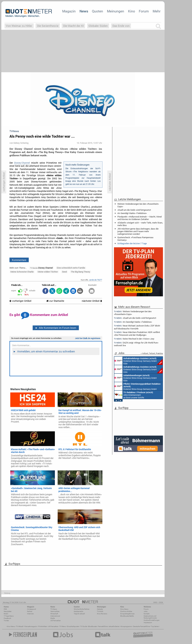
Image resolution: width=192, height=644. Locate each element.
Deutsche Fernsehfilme (141, 626)
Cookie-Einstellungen (152, 620)
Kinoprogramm (126, 626)
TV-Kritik (100, 611)
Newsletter (8, 611)
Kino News (11, 626)
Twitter (6, 621)
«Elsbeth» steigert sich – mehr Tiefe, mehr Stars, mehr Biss (140, 224)
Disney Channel (22, 163)
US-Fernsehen (56, 621)
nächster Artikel (92, 301)
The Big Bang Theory (80, 272)
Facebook (7, 618)
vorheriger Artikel (20, 301)
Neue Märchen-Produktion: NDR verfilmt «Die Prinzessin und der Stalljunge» (137, 334)
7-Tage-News (9, 616)
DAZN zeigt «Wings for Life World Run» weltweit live (136, 344)
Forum (144, 11)
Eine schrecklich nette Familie (71, 268)
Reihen (30, 611)
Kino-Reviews (102, 614)
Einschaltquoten (73, 626)
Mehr (157, 11)
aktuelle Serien (114, 626)
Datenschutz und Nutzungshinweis (150, 617)
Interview (30, 614)
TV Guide (84, 626)
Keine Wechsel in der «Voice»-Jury (134, 339)
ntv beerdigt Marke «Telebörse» (132, 213)
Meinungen (116, 11)
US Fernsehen (53, 626)
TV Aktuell (20, 626)
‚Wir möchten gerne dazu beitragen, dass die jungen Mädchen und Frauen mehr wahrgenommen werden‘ (138, 231)
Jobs (146, 611)
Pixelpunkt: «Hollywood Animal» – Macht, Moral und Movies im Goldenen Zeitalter (140, 218)
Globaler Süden (98, 26)
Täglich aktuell (79, 614)
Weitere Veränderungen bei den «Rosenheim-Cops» (138, 205)
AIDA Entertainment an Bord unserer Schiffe (134, 395)
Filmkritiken (43, 626)
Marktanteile (78, 611)
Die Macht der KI (73, 26)
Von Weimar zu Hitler (19, 26)
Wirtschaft (54, 614)
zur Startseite (55, 301)
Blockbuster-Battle (127, 616)
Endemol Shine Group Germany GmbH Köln (138, 361)
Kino (132, 11)
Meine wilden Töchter (48, 272)
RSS (5, 609)
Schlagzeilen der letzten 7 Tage (132, 243)
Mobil (6, 614)
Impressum (148, 623)
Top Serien (155, 626)
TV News (63, 626)
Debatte (100, 609)
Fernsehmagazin (31, 626)
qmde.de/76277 (96, 280)
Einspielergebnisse (127, 614)
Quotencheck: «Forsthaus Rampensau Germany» (135, 239)
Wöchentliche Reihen (82, 609)
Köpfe (53, 618)
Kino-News (124, 609)
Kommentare (19, 260)
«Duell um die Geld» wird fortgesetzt (134, 210)
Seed (64, 272)
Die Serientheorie (48, 26)
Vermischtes (55, 611)
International (55, 616)
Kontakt (147, 614)
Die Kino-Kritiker (126, 611)
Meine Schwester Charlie (22, 272)
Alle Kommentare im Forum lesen (56, 328)
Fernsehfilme (103, 626)
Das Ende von (121, 26)
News (84, 11)
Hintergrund (32, 609)
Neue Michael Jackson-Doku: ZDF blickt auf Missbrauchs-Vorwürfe (137, 327)
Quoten (97, 11)
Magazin (69, 11)
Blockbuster (92, 626)
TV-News (54, 609)
